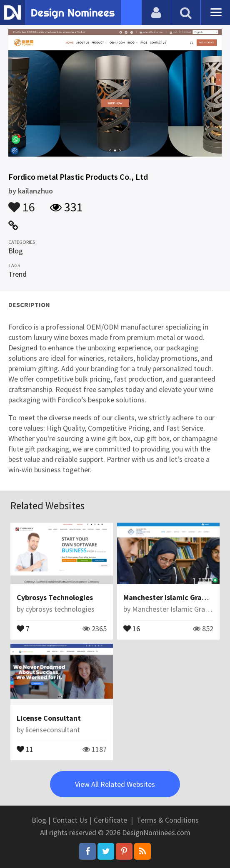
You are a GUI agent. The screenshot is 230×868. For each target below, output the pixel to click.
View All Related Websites (115, 784)
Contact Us (70, 820)
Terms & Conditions (168, 820)
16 (22, 203)
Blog (16, 251)
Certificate (110, 820)
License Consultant (49, 718)
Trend (17, 274)
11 (25, 749)
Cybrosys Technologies (55, 597)
